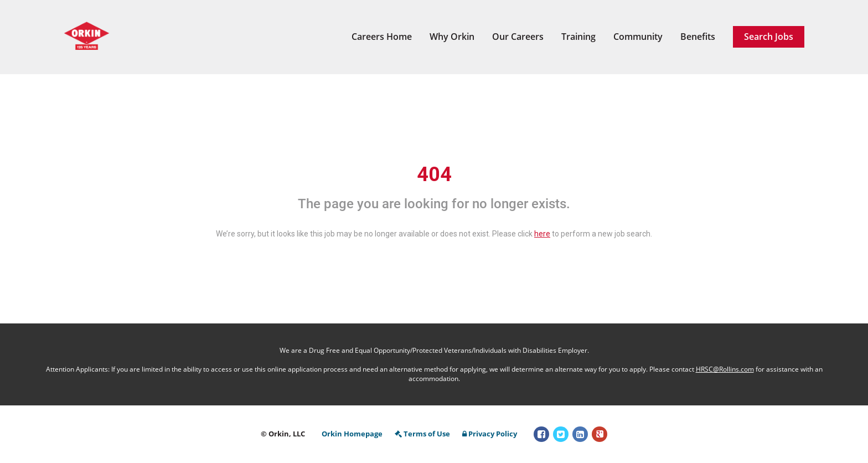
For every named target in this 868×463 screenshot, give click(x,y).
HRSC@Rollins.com (725, 369)
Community (638, 37)
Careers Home (382, 37)
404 (434, 174)
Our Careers (518, 37)
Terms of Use (422, 434)
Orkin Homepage (352, 434)
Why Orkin (452, 37)
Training (578, 37)
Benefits (698, 37)
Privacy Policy (490, 434)
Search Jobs (769, 37)
